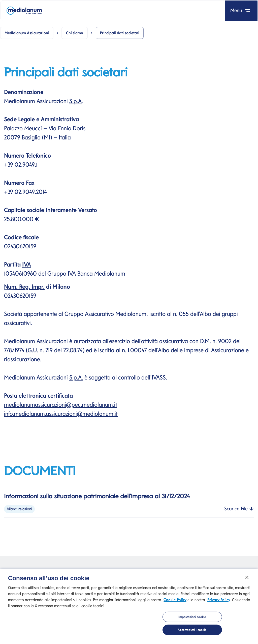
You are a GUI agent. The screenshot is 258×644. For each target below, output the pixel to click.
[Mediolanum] (24, 11)
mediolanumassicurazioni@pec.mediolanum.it (61, 405)
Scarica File (239, 509)
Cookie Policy (175, 602)
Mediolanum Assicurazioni (27, 33)
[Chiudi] (247, 580)
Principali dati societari (120, 33)
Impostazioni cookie (192, 620)
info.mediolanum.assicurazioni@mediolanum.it (61, 414)
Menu (241, 10)
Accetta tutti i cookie (192, 633)
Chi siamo (75, 33)
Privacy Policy (219, 602)
